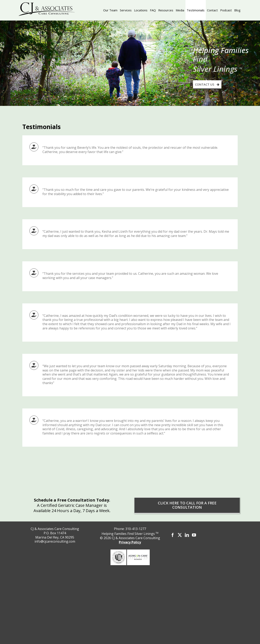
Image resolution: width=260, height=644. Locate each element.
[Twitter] (180, 535)
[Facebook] (173, 535)
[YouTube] (194, 535)
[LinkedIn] (187, 535)
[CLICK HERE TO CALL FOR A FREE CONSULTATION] (187, 505)
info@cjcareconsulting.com (55, 541)
